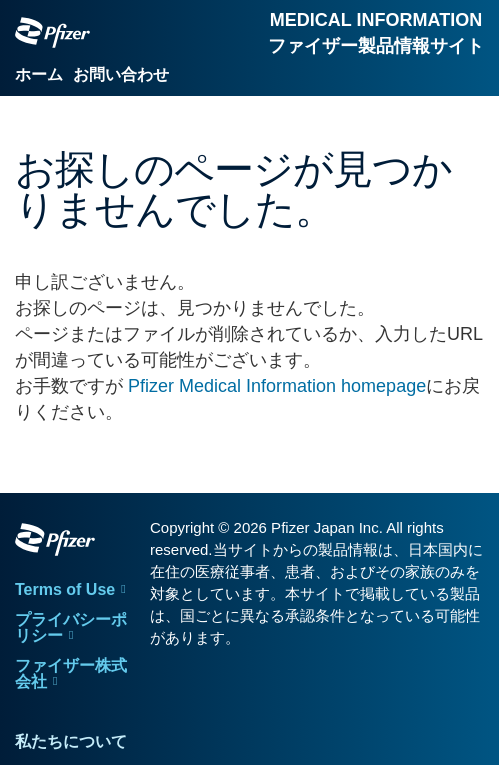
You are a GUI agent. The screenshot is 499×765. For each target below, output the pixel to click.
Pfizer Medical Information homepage (277, 386)
